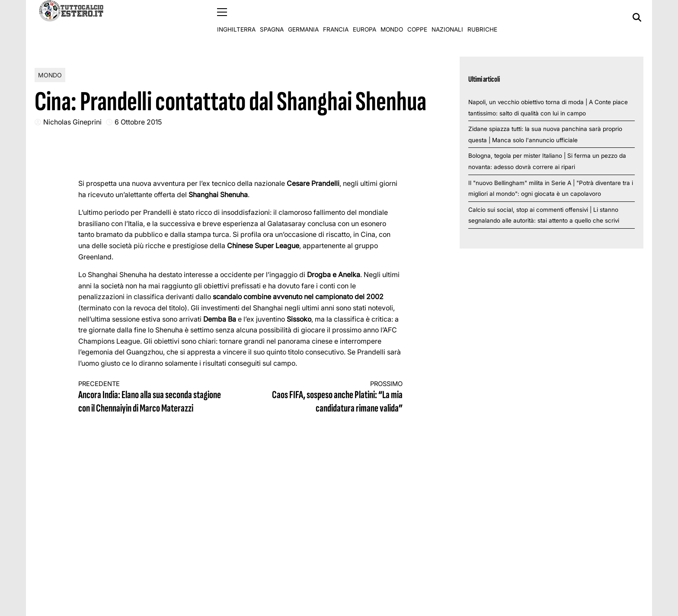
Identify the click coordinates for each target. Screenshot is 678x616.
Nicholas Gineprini (72, 122)
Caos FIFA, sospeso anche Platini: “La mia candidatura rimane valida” (330, 397)
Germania (303, 17)
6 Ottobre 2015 (138, 122)
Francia (336, 17)
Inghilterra (236, 17)
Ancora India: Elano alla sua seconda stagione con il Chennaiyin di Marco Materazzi (151, 397)
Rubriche (482, 17)
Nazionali (447, 17)
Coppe (417, 17)
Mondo (392, 17)
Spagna (272, 17)
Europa (365, 17)
